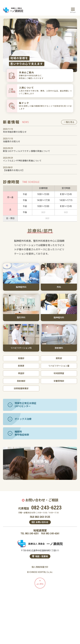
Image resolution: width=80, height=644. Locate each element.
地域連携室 (59, 373)
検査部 (21, 373)
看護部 (21, 358)
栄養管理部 (59, 381)
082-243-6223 (46, 508)
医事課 (21, 366)
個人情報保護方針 (40, 567)
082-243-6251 (32, 534)
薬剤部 (59, 358)
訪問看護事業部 (21, 388)
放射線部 (21, 381)
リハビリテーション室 (59, 366)
